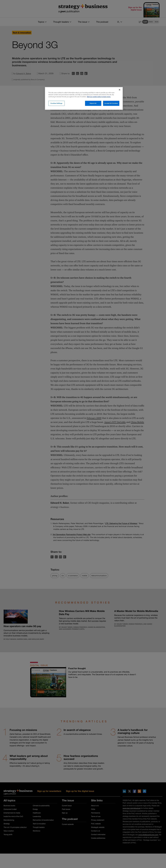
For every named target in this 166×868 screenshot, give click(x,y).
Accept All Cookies (111, 103)
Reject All (93, 103)
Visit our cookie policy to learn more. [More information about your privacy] (99, 97)
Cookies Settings (56, 103)
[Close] (120, 90)
